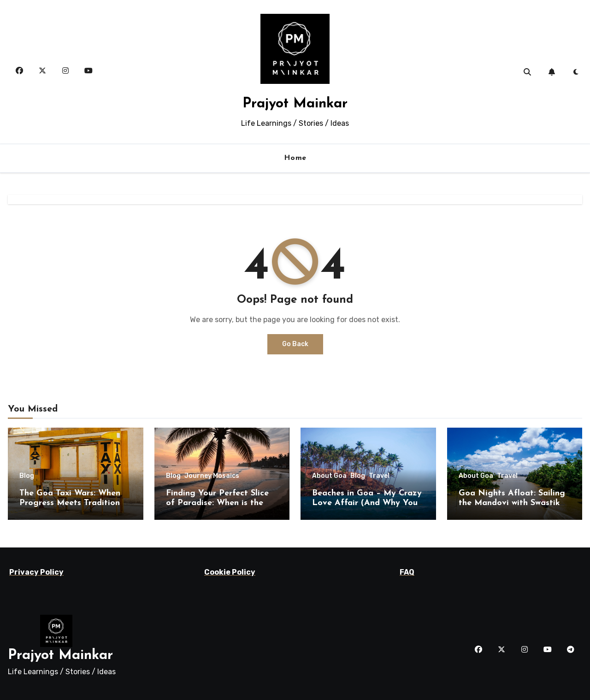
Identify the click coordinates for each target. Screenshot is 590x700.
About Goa (329, 476)
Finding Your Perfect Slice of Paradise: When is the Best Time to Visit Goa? (217, 503)
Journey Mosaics (212, 476)
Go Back (295, 344)
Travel (379, 476)
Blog (27, 476)
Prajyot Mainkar (295, 104)
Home (295, 158)
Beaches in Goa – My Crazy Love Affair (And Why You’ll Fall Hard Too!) (368, 503)
